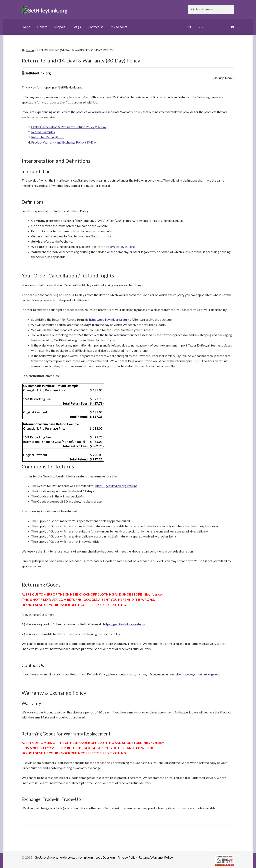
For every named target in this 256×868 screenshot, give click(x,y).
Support (60, 27)
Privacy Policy (127, 857)
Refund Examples (43, 132)
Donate (42, 27)
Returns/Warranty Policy (156, 857)
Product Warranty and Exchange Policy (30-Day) (64, 142)
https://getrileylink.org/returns (110, 319)
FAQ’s (77, 27)
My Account (119, 27)
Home (26, 27)
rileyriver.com (154, 594)
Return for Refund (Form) (48, 137)
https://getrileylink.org (119, 247)
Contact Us (96, 27)
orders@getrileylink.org (77, 857)
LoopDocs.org (105, 857)
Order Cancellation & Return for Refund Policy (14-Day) (69, 127)
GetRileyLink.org (46, 857)
